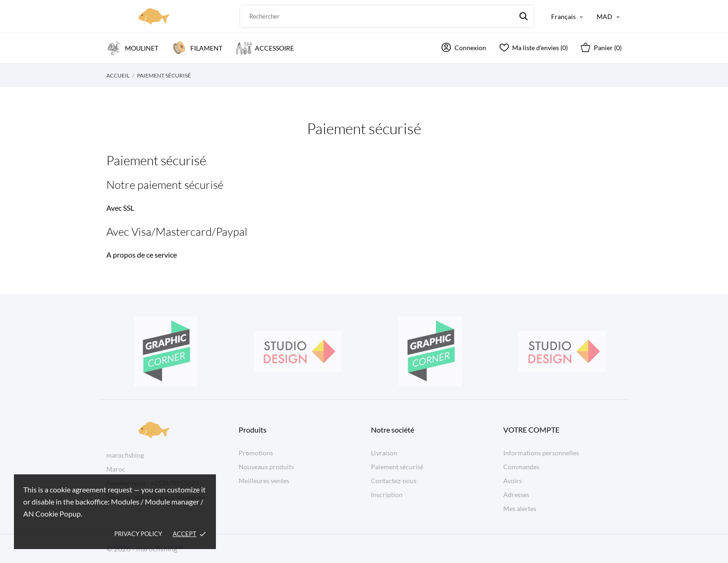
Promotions (256, 453)
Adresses (516, 495)
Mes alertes (520, 508)
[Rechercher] (387, 16)
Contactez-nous (394, 481)
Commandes (521, 467)
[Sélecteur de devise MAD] (609, 17)
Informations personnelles (541, 453)
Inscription (387, 495)
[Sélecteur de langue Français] (568, 17)
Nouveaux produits (266, 467)
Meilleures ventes (264, 481)
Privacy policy (138, 534)
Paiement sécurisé (397, 467)
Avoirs (513, 481)
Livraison (384, 453)
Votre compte (531, 430)
